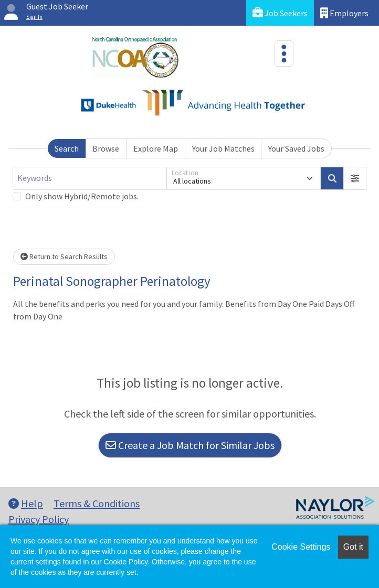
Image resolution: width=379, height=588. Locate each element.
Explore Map (156, 148)
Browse (106, 148)
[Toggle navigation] (284, 54)
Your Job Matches (223, 148)
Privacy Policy (39, 519)
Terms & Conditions (97, 503)
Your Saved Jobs (296, 148)
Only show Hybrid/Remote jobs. (82, 196)
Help (26, 503)
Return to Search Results (64, 256)
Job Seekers (280, 13)
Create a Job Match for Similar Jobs (190, 445)
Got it (353, 547)
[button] (355, 178)
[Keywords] (90, 178)
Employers (344, 13)
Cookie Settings (301, 547)
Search (67, 148)
